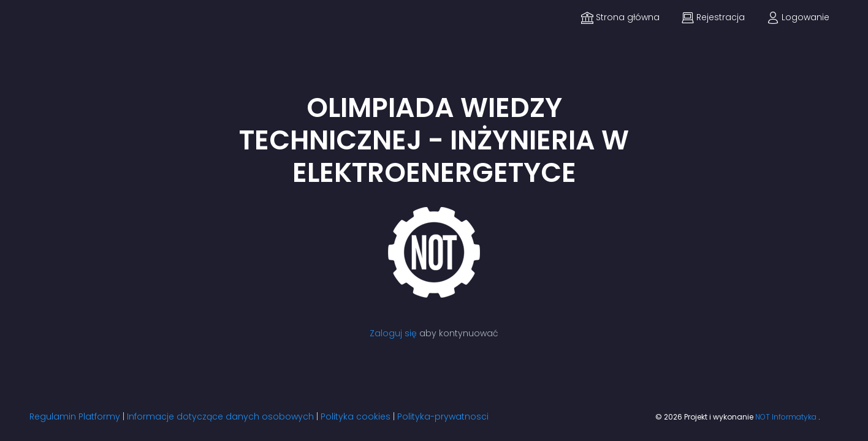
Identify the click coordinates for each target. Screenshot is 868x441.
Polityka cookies (356, 417)
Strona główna (620, 17)
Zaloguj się (393, 333)
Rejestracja (713, 17)
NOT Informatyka (787, 417)
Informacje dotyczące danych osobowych (220, 417)
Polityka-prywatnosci (443, 417)
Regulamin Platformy (75, 417)
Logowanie (798, 17)
